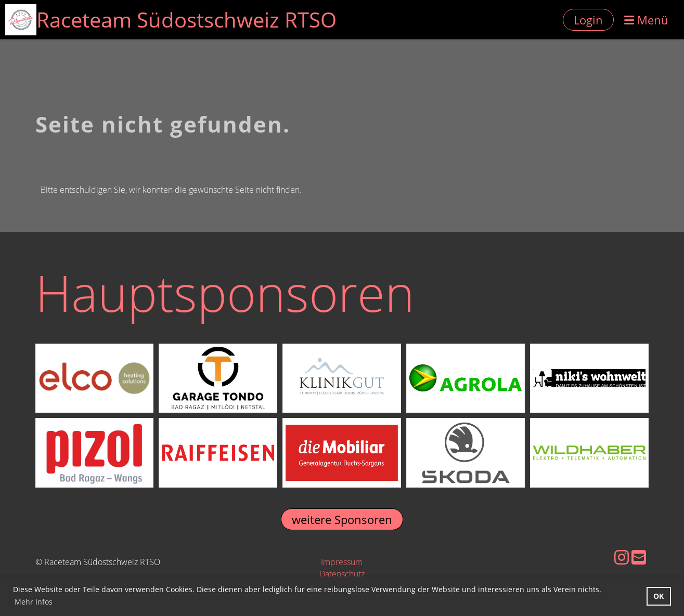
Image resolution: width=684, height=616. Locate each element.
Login (588, 20)
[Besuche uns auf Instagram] (622, 557)
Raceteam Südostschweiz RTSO (186, 19)
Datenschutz (342, 574)
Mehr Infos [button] (34, 602)
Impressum (342, 562)
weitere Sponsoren (342, 519)
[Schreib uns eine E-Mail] (639, 557)
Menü (646, 20)
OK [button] (659, 596)
